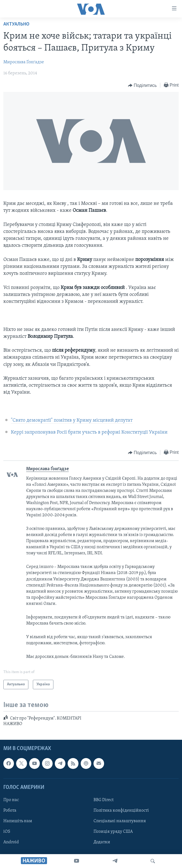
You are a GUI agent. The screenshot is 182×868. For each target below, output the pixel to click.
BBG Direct (104, 800)
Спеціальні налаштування (120, 821)
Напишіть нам (18, 821)
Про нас (11, 800)
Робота (10, 811)
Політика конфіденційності (121, 811)
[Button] (142, 85)
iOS (7, 832)
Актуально (16, 24)
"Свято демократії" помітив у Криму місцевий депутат (72, 420)
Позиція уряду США (113, 832)
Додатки (102, 842)
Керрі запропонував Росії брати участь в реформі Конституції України (89, 432)
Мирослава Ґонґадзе (24, 62)
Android (11, 842)
